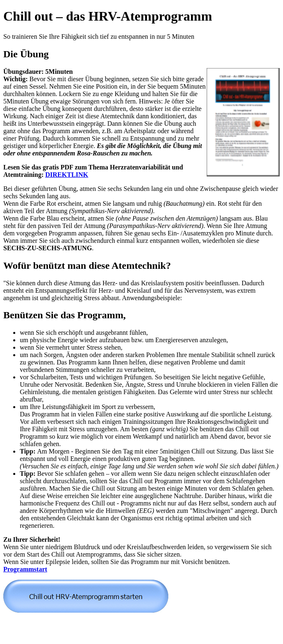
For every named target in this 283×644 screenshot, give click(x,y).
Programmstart (25, 569)
